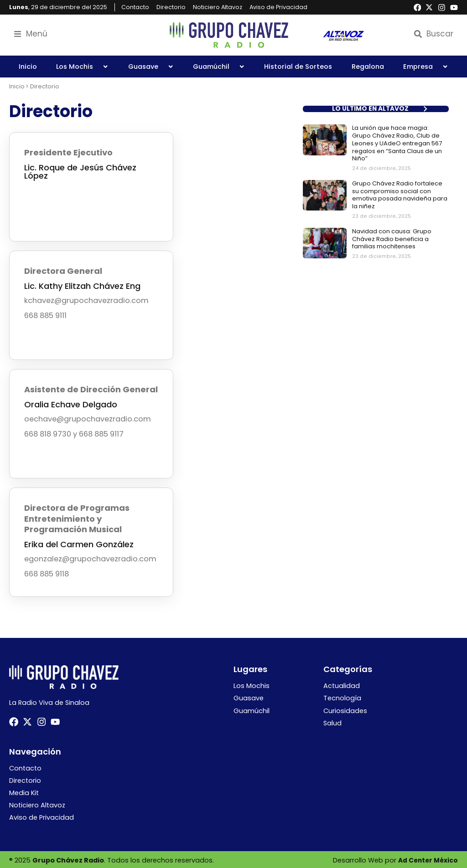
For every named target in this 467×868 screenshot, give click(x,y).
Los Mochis (82, 67)
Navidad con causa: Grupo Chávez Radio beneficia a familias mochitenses (392, 237)
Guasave (151, 67)
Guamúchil (219, 67)
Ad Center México (427, 859)
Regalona (368, 67)
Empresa (426, 67)
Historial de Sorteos (298, 67)
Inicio (28, 67)
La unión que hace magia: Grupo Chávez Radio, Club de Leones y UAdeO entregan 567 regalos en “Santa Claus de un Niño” (397, 143)
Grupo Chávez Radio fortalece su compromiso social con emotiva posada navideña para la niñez (400, 194)
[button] (376, 108)
